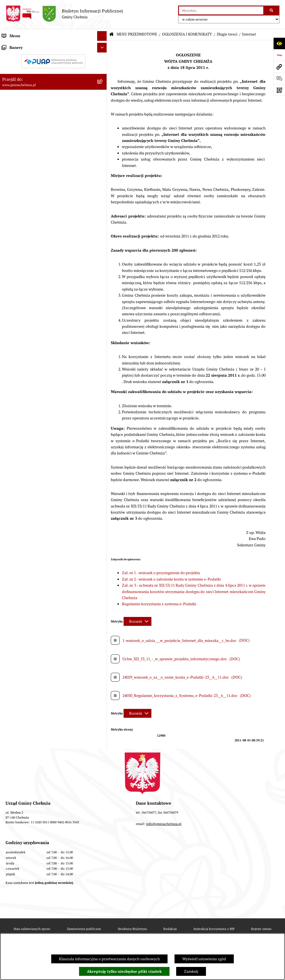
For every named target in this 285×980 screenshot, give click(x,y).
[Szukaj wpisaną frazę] (272, 10)
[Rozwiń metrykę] (137, 621)
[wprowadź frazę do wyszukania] (221, 10)
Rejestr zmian (261, 929)
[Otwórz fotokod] (279, 90)
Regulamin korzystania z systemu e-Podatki (159, 604)
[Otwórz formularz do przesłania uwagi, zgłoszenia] (279, 78)
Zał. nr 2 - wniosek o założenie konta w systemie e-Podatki (171, 579)
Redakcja (170, 929)
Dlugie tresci (227, 34)
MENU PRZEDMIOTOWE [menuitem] (23, 46)
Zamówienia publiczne (84, 929)
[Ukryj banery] (102, 445)
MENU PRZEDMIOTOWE (137, 34)
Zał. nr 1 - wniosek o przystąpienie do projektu (161, 573)
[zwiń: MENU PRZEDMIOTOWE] (103, 46)
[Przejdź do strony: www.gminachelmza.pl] (279, 67)
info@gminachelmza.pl (164, 824)
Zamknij (191, 971)
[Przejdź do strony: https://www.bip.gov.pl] (279, 55)
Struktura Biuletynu (132, 929)
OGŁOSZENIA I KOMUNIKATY (187, 34)
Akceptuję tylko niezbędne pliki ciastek (124, 971)
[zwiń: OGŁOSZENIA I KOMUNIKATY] (103, 59)
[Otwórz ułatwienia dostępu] (279, 43)
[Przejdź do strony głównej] (64, 14)
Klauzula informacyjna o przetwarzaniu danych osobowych (109, 959)
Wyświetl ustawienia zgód (204, 959)
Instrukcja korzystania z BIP (214, 929)
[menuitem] (53, 59)
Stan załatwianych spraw (32, 929)
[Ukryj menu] (102, 36)
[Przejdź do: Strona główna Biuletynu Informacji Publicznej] (111, 35)
